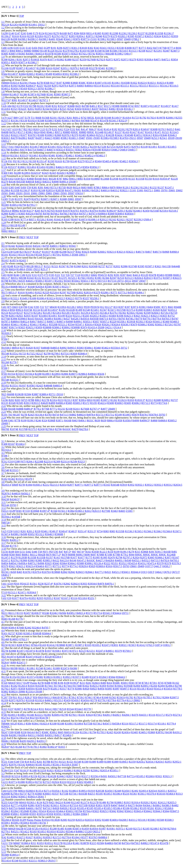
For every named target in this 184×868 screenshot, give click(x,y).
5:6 (3, 800)
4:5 (3, 636)
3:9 (3, 491)
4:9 (3, 660)
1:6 (3, 71)
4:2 (3, 616)
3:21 (4, 587)
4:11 (4, 671)
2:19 (4, 383)
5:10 (4, 840)
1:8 (3, 92)
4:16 (4, 721)
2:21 (4, 397)
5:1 (3, 759)
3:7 (3, 473)
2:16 (4, 365)
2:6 (3, 284)
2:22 (4, 406)
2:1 (3, 243)
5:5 (3, 785)
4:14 (4, 703)
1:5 (3, 65)
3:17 (4, 543)
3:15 (4, 526)
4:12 (4, 680)
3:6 (3, 467)
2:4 (3, 263)
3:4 (3, 459)
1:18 (4, 176)
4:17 (4, 729)
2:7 (3, 290)
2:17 (4, 371)
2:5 (3, 272)
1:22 (4, 208)
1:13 (4, 144)
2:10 (4, 330)
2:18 (4, 377)
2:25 (4, 426)
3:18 (4, 549)
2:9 (3, 301)
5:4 (3, 779)
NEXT (30, 237)
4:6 (3, 642)
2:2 (3, 249)
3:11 (4, 502)
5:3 (3, 773)
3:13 (4, 514)
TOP (21, 16)
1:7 (3, 77)
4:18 (4, 738)
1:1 (3, 22)
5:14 (4, 858)
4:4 (3, 631)
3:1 (3, 441)
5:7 (3, 817)
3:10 (4, 496)
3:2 (3, 447)
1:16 (4, 164)
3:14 (4, 520)
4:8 (3, 654)
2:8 (3, 295)
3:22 (4, 595)
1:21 (4, 202)
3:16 (4, 537)
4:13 (4, 695)
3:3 (3, 453)
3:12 (4, 508)
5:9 (3, 834)
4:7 (3, 648)
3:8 (3, 482)
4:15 (4, 712)
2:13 (4, 351)
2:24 (4, 418)
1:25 (4, 228)
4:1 (3, 610)
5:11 (4, 846)
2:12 (4, 342)
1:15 (4, 158)
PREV (22, 237)
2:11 (4, 336)
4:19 (4, 744)
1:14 (4, 153)
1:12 (4, 124)
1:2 (3, 28)
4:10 (4, 665)
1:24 (4, 222)
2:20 (4, 389)
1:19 (4, 185)
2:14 (4, 357)
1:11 (4, 112)
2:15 (4, 359)
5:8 (3, 826)
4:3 (3, 622)
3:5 (3, 464)
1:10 (4, 103)
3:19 (4, 569)
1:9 (3, 97)
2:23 (4, 412)
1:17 (4, 170)
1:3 (3, 42)
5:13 (4, 852)
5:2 (3, 768)
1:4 (3, 57)
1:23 (4, 217)
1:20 (4, 196)
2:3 (3, 258)
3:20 (4, 578)
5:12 (4, 849)
